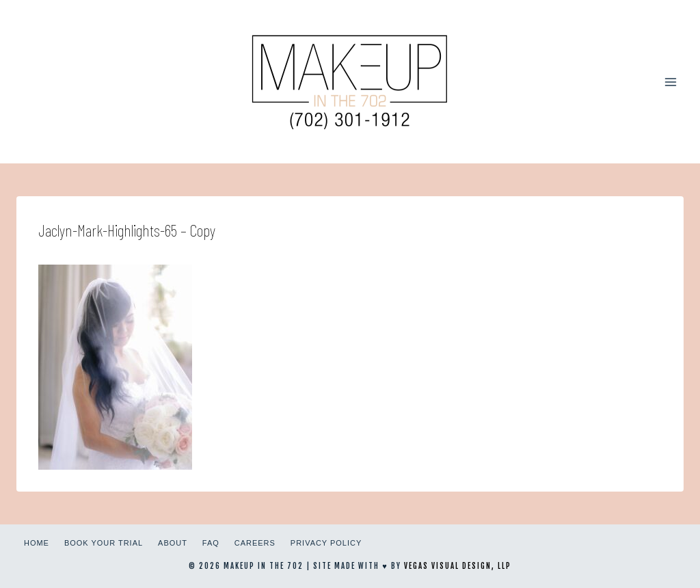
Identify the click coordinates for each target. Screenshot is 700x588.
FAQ (211, 543)
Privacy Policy (326, 543)
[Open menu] (670, 82)
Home (37, 543)
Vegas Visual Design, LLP (458, 566)
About (173, 543)
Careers (255, 543)
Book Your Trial (104, 543)
